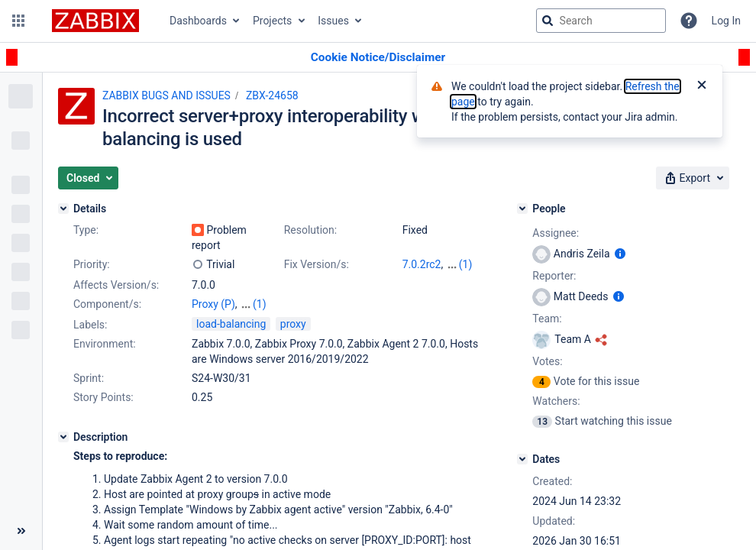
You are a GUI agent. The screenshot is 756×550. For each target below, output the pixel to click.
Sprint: (89, 378)
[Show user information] (620, 254)
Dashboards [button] (198, 21)
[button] (18, 21)
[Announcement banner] (378, 58)
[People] (522, 209)
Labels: (90, 325)
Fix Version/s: (317, 264)
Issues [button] (333, 21)
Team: (547, 319)
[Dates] (522, 459)
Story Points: (103, 397)
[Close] (702, 86)
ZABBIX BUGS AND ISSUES (166, 95)
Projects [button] (272, 21)
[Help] (689, 21)
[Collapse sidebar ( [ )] (21, 531)
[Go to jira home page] (95, 21)
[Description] (63, 437)
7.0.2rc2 (422, 264)
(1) (466, 264)
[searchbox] (601, 21)
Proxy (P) (213, 304)
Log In (726, 21)
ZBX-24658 (272, 95)
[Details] (63, 209)
